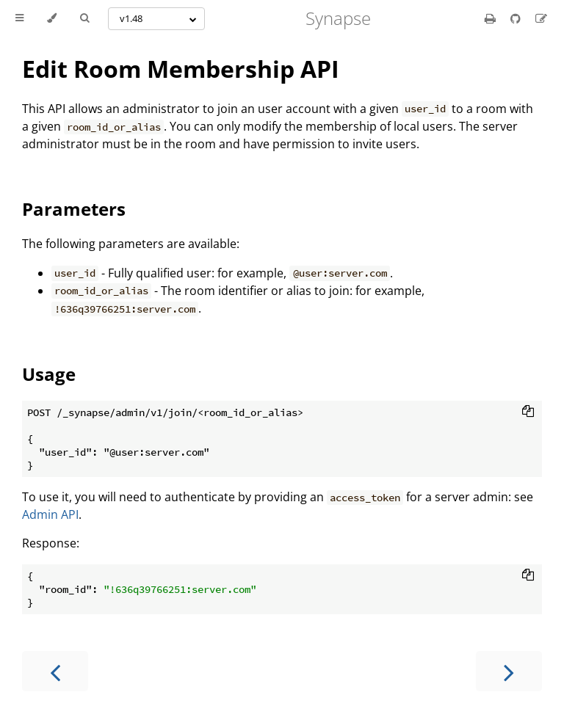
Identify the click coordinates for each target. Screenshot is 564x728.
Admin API (50, 514)
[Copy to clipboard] (528, 412)
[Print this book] (492, 18)
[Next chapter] (509, 671)
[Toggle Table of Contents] (19, 18)
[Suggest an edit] (541, 18)
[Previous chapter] (55, 671)
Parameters (74, 209)
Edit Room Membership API (181, 69)
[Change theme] (52, 18)
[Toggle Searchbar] (84, 18)
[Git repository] (517, 18)
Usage (49, 374)
